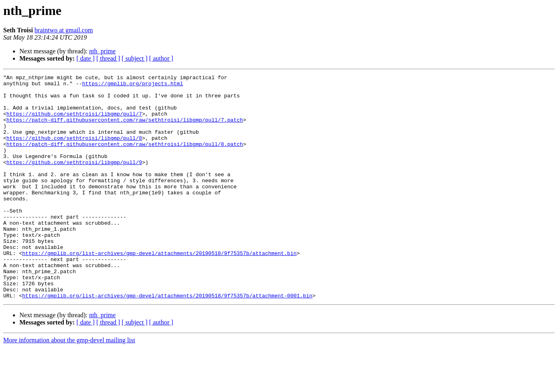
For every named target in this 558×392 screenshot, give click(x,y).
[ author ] (161, 58)
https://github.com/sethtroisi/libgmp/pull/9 (74, 180)
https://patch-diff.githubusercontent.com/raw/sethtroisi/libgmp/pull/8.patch (125, 158)
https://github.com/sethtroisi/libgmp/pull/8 (74, 151)
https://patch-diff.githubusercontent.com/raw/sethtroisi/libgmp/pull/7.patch (125, 129)
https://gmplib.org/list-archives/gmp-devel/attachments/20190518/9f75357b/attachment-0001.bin (167, 340)
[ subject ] (135, 58)
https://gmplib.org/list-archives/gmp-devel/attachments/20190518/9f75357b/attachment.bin (160, 289)
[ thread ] (108, 58)
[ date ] (86, 58)
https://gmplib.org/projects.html (133, 86)
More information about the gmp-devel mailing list (69, 385)
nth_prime (102, 51)
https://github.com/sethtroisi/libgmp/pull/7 (74, 122)
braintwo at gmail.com (63, 30)
